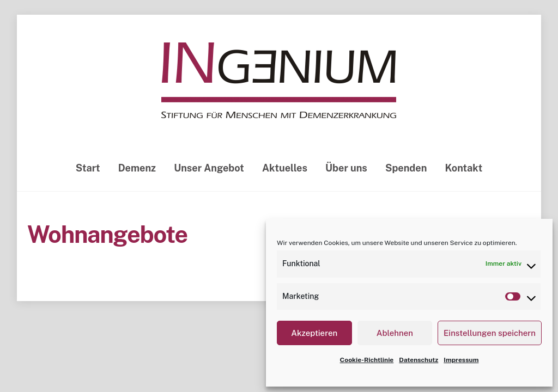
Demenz (137, 168)
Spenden (406, 168)
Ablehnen (395, 333)
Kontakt (464, 168)
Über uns (346, 168)
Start (88, 168)
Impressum (461, 360)
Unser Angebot (209, 168)
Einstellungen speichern (490, 333)
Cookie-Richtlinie (367, 360)
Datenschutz (418, 360)
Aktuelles (285, 168)
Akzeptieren (314, 333)
